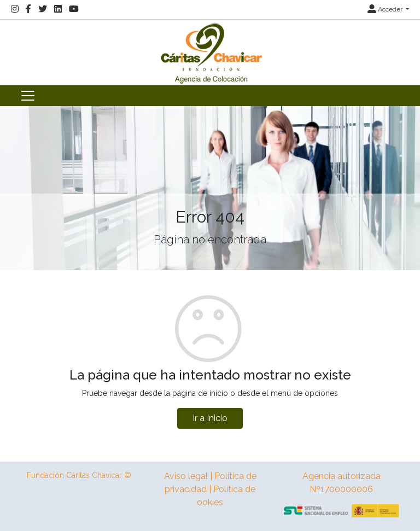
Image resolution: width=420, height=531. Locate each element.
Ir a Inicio (210, 418)
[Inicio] (210, 52)
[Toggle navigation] (28, 96)
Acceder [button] (386, 9)
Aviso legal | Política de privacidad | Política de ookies (210, 489)
